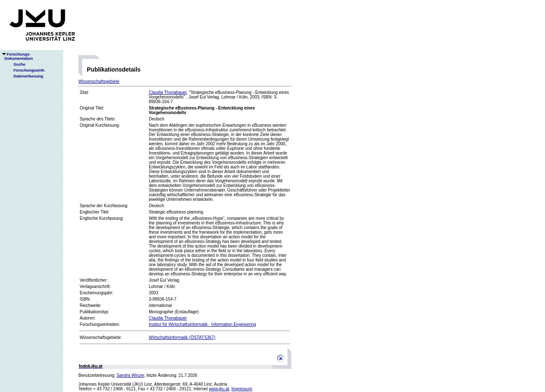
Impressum (242, 389)
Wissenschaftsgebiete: (101, 337)
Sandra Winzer (131, 375)
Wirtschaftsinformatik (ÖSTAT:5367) (182, 337)
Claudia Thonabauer (168, 92)
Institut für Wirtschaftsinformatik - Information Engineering (203, 324)
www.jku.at (219, 389)
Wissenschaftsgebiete (99, 81)
